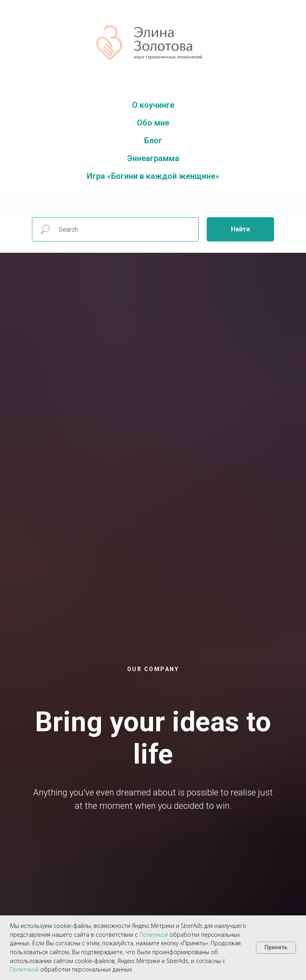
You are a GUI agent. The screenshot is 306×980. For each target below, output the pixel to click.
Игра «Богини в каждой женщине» (153, 176)
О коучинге (153, 105)
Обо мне (153, 123)
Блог (153, 141)
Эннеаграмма (153, 158)
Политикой (154, 935)
